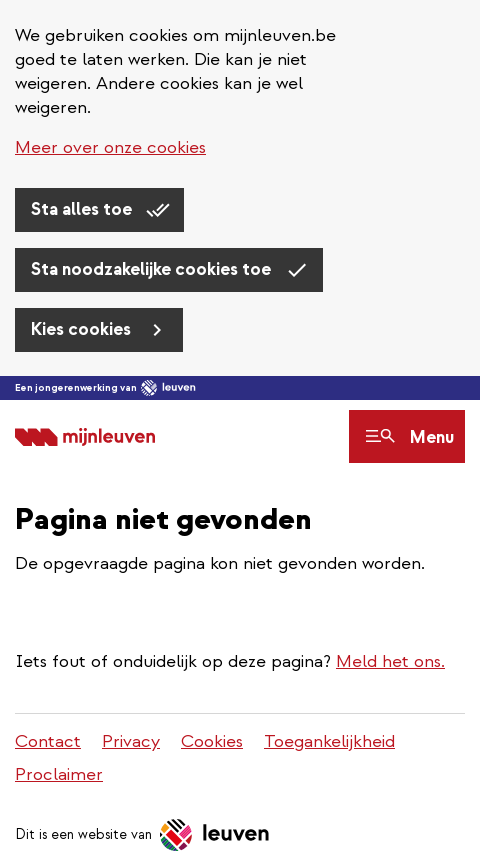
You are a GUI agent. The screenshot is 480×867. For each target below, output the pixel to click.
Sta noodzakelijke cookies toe (153, 269)
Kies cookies (83, 329)
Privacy (131, 741)
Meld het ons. (390, 661)
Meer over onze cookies (110, 147)
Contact (48, 741)
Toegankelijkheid (329, 741)
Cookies (212, 741)
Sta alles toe (83, 209)
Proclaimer (59, 774)
